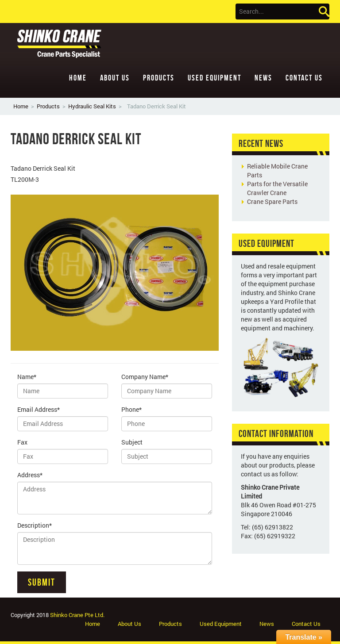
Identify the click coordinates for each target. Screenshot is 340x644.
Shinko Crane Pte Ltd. (77, 615)
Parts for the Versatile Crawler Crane (277, 188)
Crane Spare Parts (272, 201)
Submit (42, 582)
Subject (132, 442)
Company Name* (145, 377)
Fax (22, 442)
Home (78, 78)
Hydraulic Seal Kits (92, 106)
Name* (27, 377)
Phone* (131, 409)
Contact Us (304, 78)
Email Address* (39, 409)
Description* (35, 525)
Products (159, 78)
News (263, 78)
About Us (115, 78)
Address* (30, 475)
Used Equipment (214, 78)
